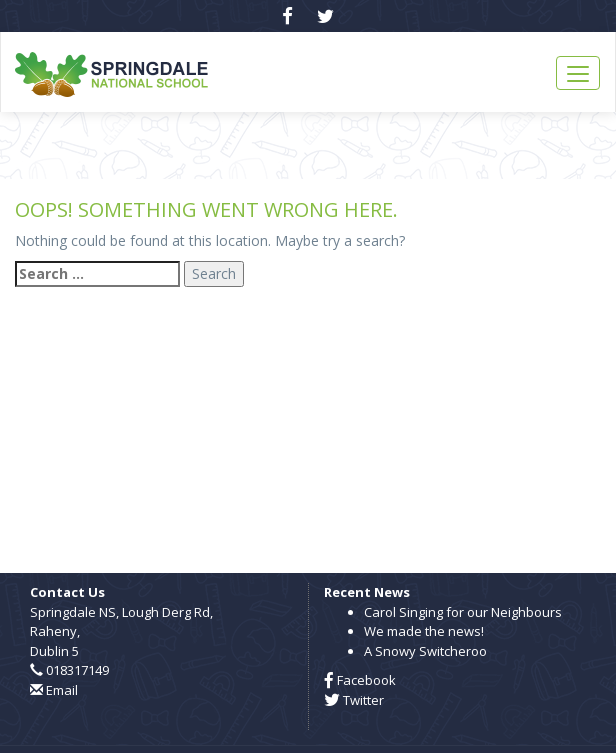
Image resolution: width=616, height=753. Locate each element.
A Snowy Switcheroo (425, 651)
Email (62, 690)
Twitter (354, 700)
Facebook (360, 680)
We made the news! (424, 631)
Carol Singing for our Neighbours (463, 612)
